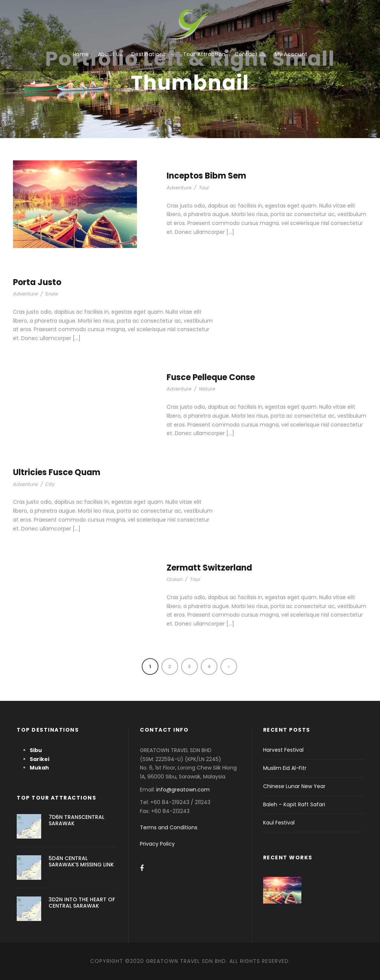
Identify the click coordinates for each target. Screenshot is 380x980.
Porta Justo (37, 282)
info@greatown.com (184, 790)
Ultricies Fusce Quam (57, 472)
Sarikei (40, 759)
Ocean (175, 579)
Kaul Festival (279, 823)
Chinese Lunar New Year (294, 786)
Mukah (39, 768)
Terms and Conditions (169, 827)
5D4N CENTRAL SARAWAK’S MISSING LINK (81, 861)
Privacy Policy (157, 844)
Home (81, 54)
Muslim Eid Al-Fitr (285, 768)
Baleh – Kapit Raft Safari (294, 804)
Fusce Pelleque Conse (211, 377)
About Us (110, 54)
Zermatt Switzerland (209, 568)
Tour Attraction (204, 54)
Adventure (179, 188)
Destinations (149, 54)
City (50, 484)
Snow (52, 294)
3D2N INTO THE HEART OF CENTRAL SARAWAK (82, 903)
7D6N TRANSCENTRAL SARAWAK (76, 820)
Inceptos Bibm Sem (206, 176)
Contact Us (250, 54)
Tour (204, 188)
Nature (207, 389)
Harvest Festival (283, 750)
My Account (291, 54)
